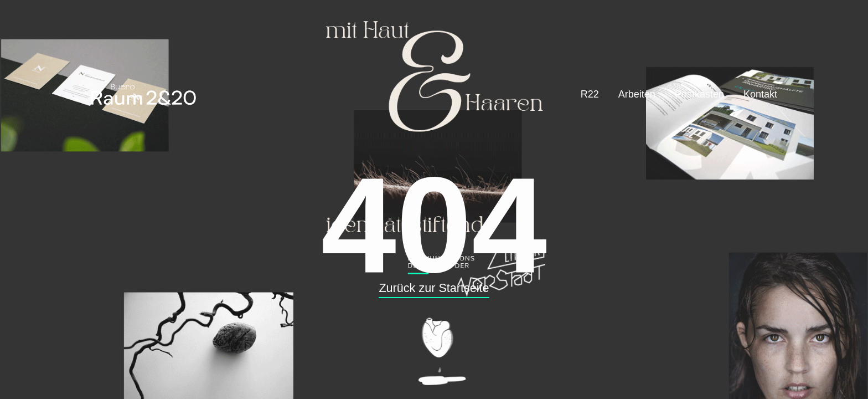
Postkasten (699, 94)
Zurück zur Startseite (434, 288)
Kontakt (760, 94)
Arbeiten (637, 94)
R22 (590, 94)
